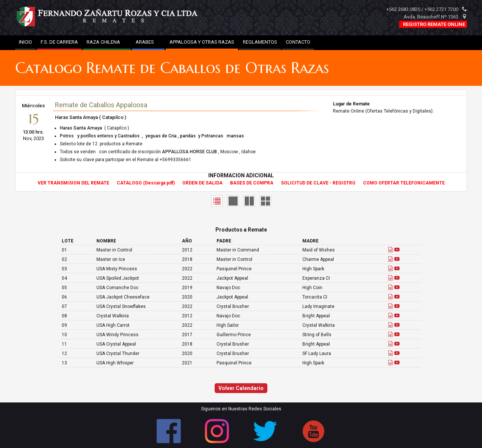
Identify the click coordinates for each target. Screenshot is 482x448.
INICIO (25, 42)
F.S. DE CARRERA (59, 42)
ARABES (148, 42)
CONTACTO (298, 42)
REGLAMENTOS (260, 42)
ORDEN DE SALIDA (202, 183)
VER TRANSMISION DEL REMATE (73, 183)
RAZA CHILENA (107, 42)
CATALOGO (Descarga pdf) (146, 183)
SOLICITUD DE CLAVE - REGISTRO (318, 183)
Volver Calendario (241, 388)
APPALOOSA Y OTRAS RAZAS (202, 42)
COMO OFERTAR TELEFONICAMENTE (404, 183)
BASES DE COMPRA (252, 183)
